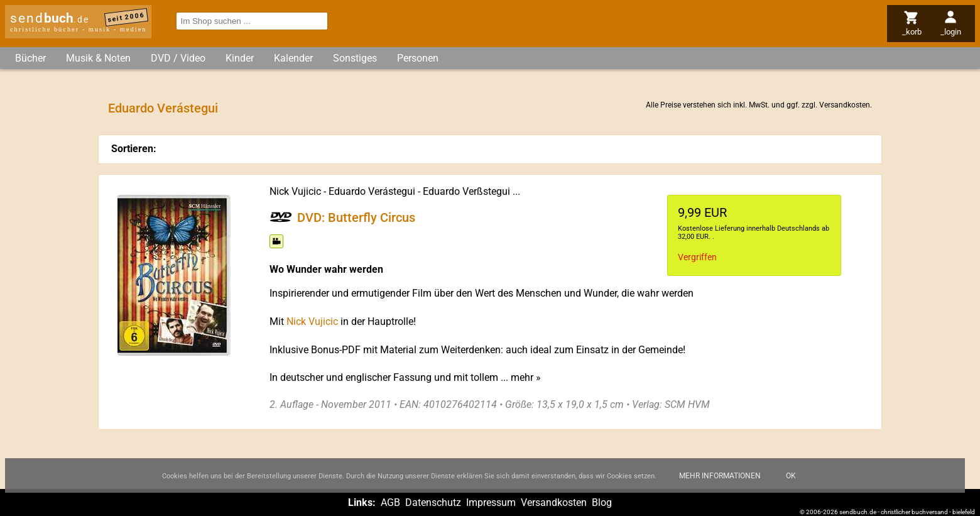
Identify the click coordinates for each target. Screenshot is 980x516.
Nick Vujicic (295, 191)
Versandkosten (845, 105)
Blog (602, 502)
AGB (390, 502)
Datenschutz (433, 502)
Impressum (491, 502)
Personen (418, 58)
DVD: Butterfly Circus (356, 217)
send (50, 18)
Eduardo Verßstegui (466, 191)
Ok (791, 483)
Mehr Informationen (720, 483)
